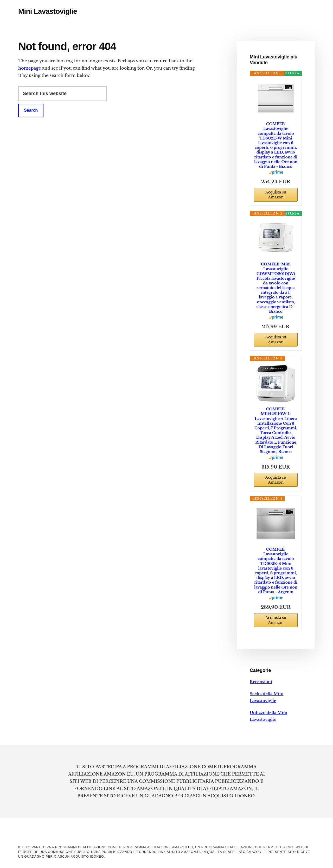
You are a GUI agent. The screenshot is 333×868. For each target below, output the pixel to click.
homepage (30, 68)
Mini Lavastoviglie (48, 11)
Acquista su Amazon (276, 195)
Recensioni (261, 682)
